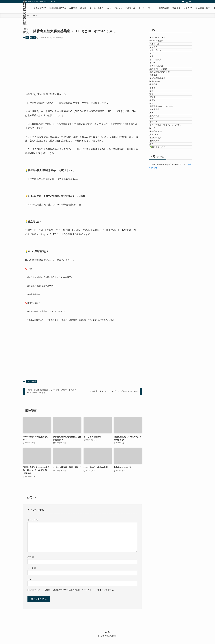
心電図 (155, 133)
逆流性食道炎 (158, 226)
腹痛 (154, 191)
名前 (31, 557)
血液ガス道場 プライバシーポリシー (169, 203)
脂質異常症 (157, 185)
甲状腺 (155, 150)
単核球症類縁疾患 (160, 115)
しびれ (155, 68)
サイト (30, 579)
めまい (155, 74)
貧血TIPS (156, 220)
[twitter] (183, 2)
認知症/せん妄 (158, 215)
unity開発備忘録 (159, 45)
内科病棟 (156, 109)
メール (32, 568)
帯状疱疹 (156, 127)
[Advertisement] (82, 64)
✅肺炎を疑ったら (160, 244)
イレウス (156, 56)
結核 (154, 162)
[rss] (187, 2)
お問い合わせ (158, 62)
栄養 (154, 144)
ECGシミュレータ (160, 39)
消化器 (33, 38)
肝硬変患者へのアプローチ (164, 168)
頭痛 (154, 238)
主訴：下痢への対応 (161, 97)
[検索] (190, 2)
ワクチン (156, 86)
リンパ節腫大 (158, 80)
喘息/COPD (157, 121)
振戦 (154, 138)
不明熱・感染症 (159, 92)
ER (27, 38)
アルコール (157, 51)
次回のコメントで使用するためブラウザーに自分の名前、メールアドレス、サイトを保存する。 (73, 590)
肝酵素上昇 (157, 173)
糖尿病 (155, 156)
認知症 (155, 209)
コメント (33, 520)
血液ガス (156, 197)
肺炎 (154, 179)
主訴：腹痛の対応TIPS (162, 103)
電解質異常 (157, 232)
